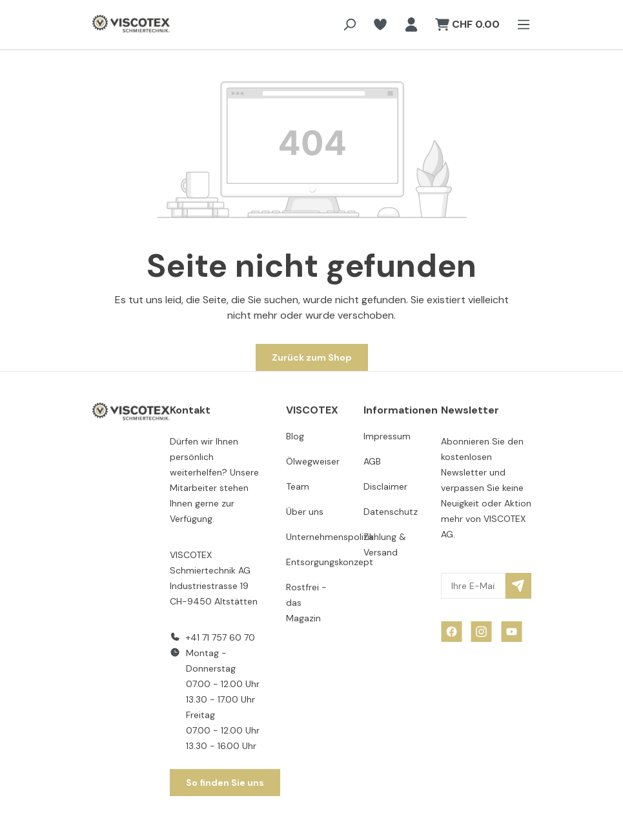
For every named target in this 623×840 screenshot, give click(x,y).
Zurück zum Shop (312, 357)
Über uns (305, 512)
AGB (372, 461)
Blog (295, 436)
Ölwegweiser (313, 461)
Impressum (387, 436)
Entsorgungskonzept (330, 562)
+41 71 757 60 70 (220, 637)
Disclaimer (385, 486)
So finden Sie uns (225, 783)
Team (298, 486)
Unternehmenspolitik (330, 537)
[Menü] (520, 25)
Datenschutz (391, 512)
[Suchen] (349, 25)
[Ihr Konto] (411, 25)
